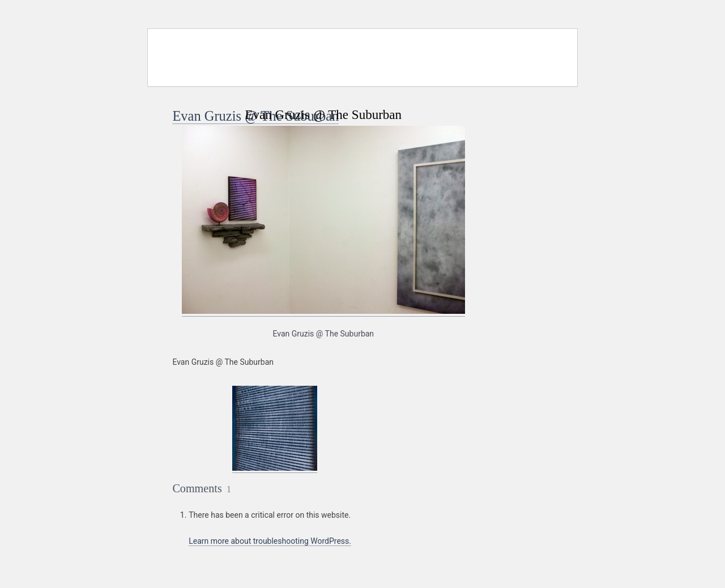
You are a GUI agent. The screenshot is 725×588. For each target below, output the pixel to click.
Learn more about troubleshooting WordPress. (270, 541)
